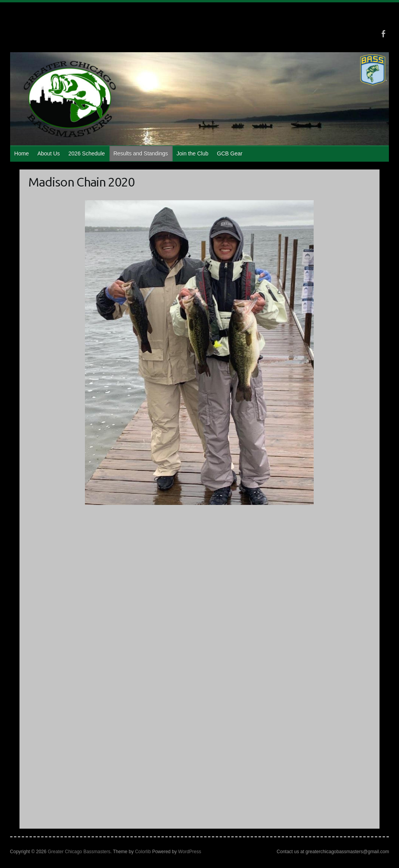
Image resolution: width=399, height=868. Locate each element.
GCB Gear (230, 153)
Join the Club (192, 153)
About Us (49, 153)
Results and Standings (141, 153)
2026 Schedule (87, 153)
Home (22, 153)
